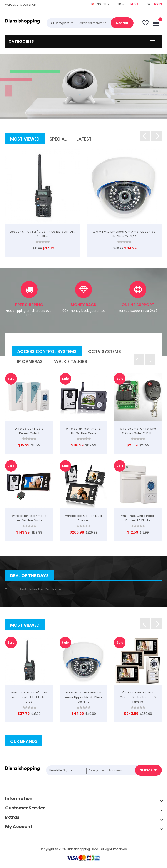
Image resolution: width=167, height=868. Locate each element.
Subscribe (148, 770)
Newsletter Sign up (61, 770)
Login (158, 4)
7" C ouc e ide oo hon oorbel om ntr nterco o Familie (138, 697)
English (99, 4)
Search (122, 23)
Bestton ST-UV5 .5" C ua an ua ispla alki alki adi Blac (29, 697)
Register (137, 4)
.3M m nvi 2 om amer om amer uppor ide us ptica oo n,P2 (84, 697)
